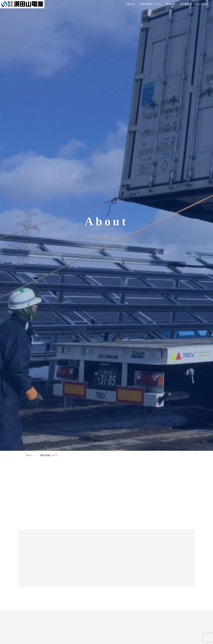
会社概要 (185, 4)
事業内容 (170, 4)
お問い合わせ (201, 4)
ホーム (29, 455)
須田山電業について (150, 4)
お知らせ (130, 4)
